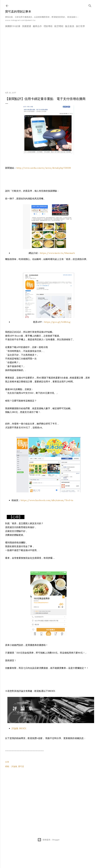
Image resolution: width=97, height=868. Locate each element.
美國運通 (27, 26)
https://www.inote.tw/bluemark (57, 253)
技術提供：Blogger (49, 840)
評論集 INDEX (19, 728)
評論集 (14, 766)
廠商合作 (37, 26)
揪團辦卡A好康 (13, 26)
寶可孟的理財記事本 (18, 11)
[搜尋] (90, 5)
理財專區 (48, 26)
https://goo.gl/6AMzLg (57, 322)
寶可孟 (21, 766)
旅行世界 (80, 26)
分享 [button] (7, 762)
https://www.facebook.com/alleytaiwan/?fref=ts (47, 500)
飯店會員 (70, 26)
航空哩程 (59, 26)
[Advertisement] (49, 61)
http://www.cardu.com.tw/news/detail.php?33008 (44, 168)
